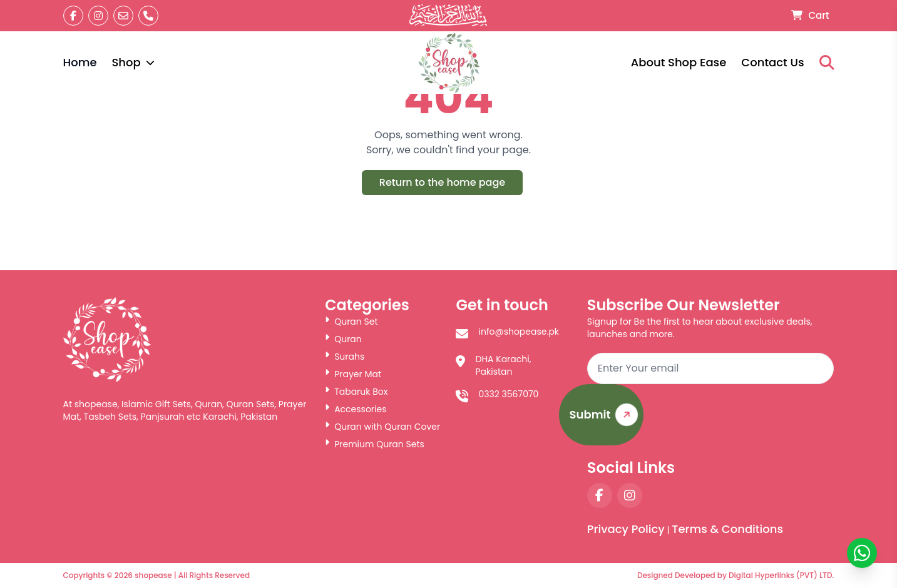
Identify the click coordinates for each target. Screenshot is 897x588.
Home (80, 62)
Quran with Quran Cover (382, 427)
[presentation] (739, 421)
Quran (343, 339)
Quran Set (351, 322)
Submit (606, 415)
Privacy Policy (626, 529)
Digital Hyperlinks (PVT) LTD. (781, 575)
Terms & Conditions (727, 529)
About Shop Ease (679, 62)
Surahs (345, 357)
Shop (133, 62)
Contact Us (772, 62)
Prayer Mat (353, 374)
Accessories (356, 409)
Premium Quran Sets (375, 444)
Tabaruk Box (356, 392)
